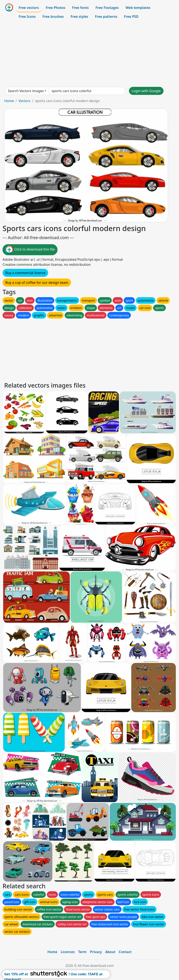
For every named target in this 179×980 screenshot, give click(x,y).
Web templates (138, 8)
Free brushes (53, 17)
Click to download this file (30, 250)
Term (82, 952)
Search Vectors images (26, 91)
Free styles (79, 17)
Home (9, 101)
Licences (68, 952)
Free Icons (27, 17)
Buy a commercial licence (25, 273)
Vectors (24, 101)
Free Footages (107, 8)
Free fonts (80, 8)
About (110, 952)
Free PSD (131, 17)
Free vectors (29, 8)
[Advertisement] (89, 54)
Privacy (96, 952)
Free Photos (55, 8)
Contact (125, 952)
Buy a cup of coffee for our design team (37, 283)
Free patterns (106, 17)
